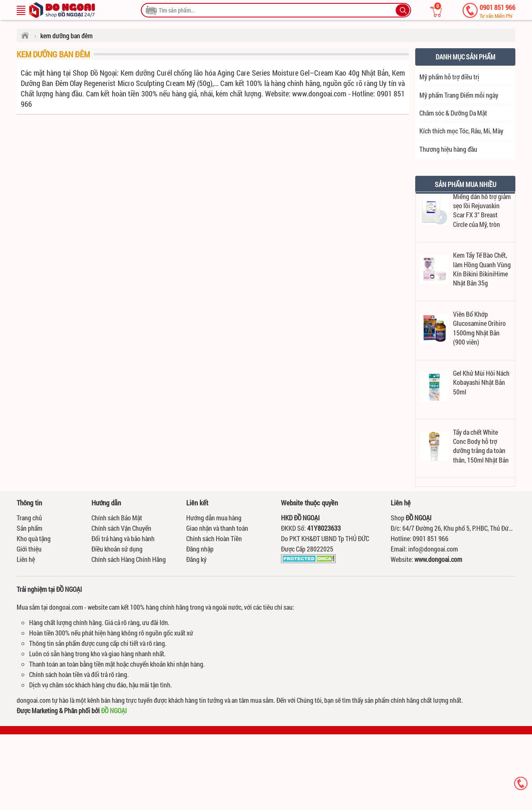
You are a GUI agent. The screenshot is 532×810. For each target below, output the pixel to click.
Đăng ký (196, 559)
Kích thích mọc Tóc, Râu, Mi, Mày (461, 131)
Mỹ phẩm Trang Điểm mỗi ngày (459, 95)
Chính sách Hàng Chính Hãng (129, 559)
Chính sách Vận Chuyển (121, 528)
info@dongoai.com (433, 549)
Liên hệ (26, 559)
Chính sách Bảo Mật (117, 518)
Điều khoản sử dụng (117, 549)
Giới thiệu (29, 549)
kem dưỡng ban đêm (53, 54)
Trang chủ (29, 518)
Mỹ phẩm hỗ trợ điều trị (449, 77)
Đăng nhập (200, 549)
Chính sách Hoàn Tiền (214, 538)
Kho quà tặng (34, 538)
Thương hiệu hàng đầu (448, 149)
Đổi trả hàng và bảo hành (123, 538)
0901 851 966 (498, 11)
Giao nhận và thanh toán (217, 528)
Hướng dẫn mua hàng (214, 518)
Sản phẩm (30, 528)
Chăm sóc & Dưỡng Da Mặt (453, 113)
